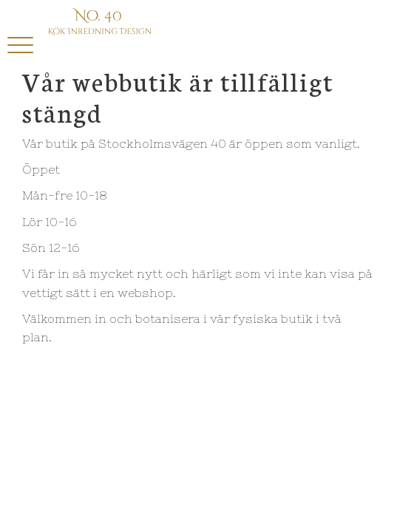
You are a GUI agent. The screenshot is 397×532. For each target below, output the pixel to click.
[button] (20, 46)
